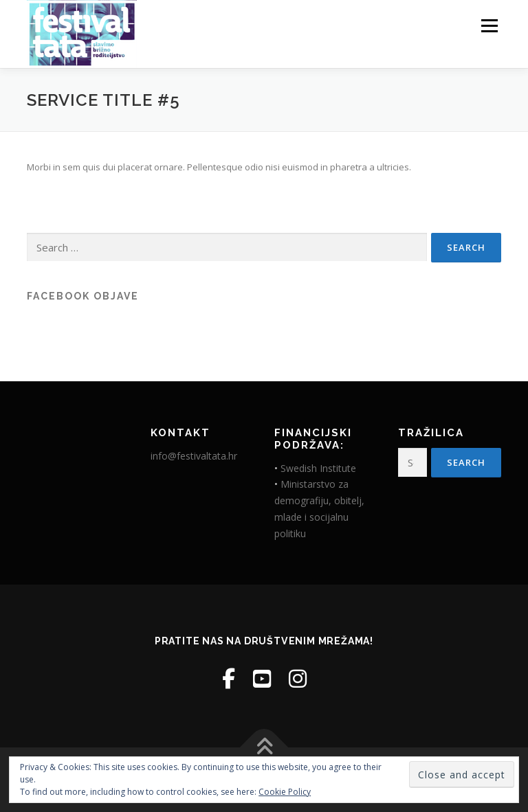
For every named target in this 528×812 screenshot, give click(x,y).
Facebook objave (83, 296)
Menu (489, 25)
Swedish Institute (318, 468)
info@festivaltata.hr (194, 456)
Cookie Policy (285, 792)
